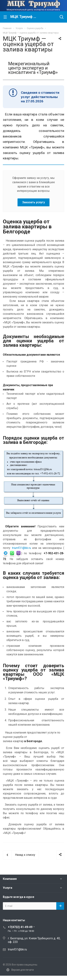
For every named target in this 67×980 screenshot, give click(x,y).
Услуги (8, 888)
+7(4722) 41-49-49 (20, 927)
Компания (10, 879)
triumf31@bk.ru (21, 548)
